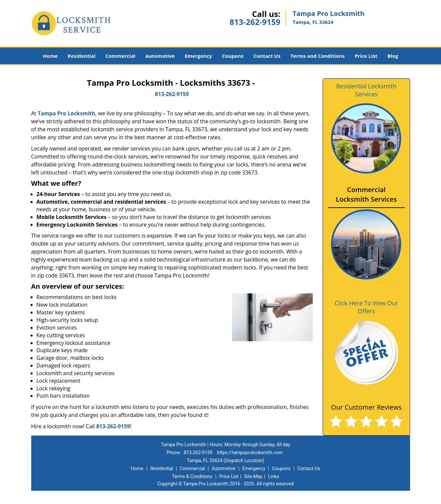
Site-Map (253, 476)
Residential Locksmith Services (366, 90)
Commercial (120, 56)
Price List (366, 56)
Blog (392, 56)
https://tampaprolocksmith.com (250, 453)
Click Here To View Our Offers (366, 307)
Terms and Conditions (318, 56)
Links (274, 476)
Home (50, 56)
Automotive (160, 56)
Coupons (233, 56)
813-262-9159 (255, 22)
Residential (81, 56)
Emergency (198, 56)
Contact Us (267, 56)
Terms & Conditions (192, 476)
